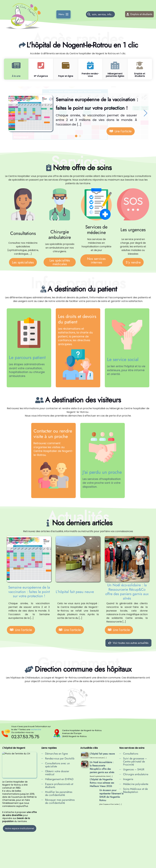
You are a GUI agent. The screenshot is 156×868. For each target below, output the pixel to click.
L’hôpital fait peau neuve (75, 592)
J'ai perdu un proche (102, 472)
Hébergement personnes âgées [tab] (115, 75)
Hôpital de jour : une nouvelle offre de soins (101, 809)
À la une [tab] (16, 76)
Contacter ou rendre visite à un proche (53, 434)
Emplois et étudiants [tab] (140, 75)
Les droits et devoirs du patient (77, 319)
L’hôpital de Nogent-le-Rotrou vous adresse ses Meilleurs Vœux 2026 (102, 783)
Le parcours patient (27, 357)
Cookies (82, 865)
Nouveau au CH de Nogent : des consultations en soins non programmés (101, 843)
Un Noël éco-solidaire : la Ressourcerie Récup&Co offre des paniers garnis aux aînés (127, 592)
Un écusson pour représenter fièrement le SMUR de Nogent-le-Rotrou (102, 795)
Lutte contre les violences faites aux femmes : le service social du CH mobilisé (101, 823)
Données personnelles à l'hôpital (62, 865)
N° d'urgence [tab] (41, 76)
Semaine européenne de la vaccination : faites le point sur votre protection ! (29, 592)
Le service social (123, 359)
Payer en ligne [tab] (66, 76)
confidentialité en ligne (99, 865)
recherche (36, 729)
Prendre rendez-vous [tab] (90, 75)
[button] (10, 113)
